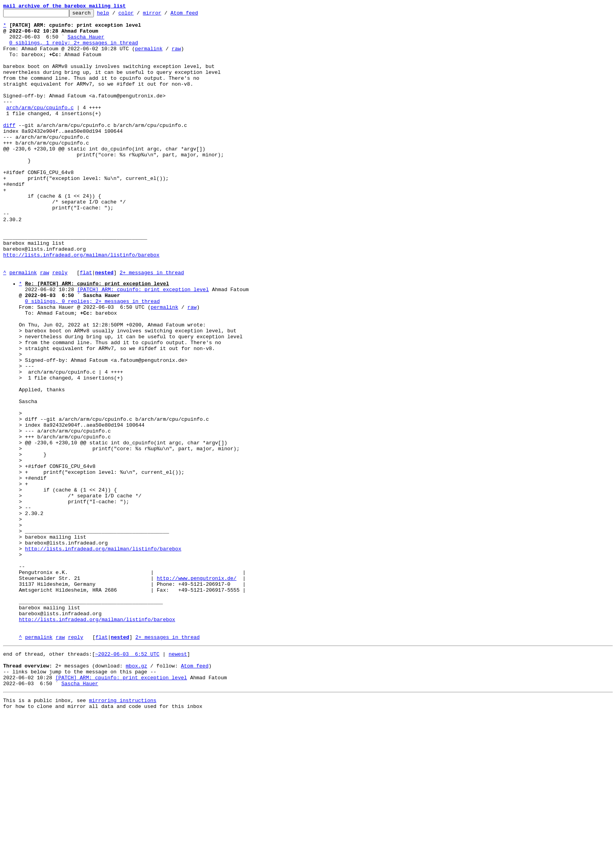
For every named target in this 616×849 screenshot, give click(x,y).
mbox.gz (137, 794)
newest (178, 780)
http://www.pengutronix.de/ (197, 691)
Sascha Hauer (86, 42)
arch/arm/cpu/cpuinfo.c (40, 127)
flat (86, 325)
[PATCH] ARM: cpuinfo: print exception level (143, 345)
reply (60, 325)
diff (9, 149)
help (115, 15)
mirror (164, 15)
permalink (148, 57)
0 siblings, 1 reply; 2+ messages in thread (74, 50)
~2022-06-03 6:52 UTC (127, 780)
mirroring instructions (123, 833)
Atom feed (196, 15)
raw (176, 57)
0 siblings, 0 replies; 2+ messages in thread (93, 359)
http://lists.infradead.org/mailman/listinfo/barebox (81, 304)
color (138, 15)
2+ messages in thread (152, 325)
